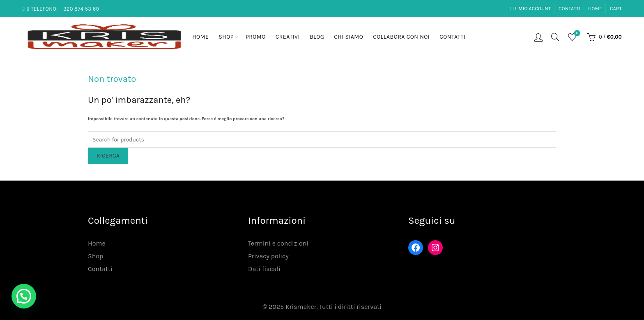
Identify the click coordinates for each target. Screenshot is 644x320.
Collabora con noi (401, 37)
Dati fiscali (264, 269)
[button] (24, 296)
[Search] (555, 37)
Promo (256, 37)
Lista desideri (576, 34)
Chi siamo (348, 37)
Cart (616, 9)
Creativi (288, 37)
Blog (317, 37)
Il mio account (530, 9)
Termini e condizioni (278, 243)
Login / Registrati (538, 37)
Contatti (569, 9)
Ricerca (108, 156)
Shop (226, 37)
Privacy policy (268, 256)
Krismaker (301, 307)
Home (595, 9)
